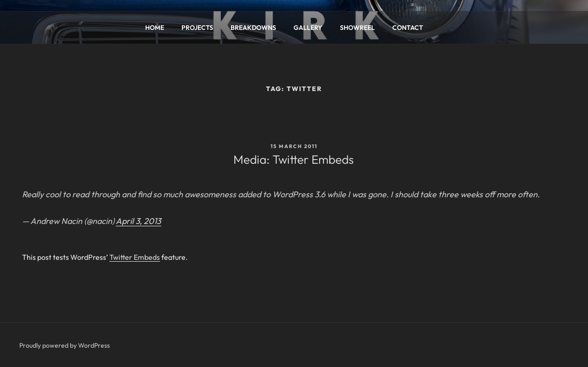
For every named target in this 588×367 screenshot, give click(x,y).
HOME (155, 28)
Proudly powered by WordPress (65, 345)
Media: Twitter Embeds (294, 159)
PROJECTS (197, 28)
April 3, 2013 (139, 221)
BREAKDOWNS (253, 28)
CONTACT (408, 28)
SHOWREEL (357, 28)
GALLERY (308, 28)
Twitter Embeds (135, 257)
